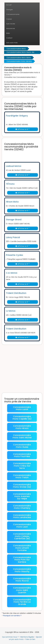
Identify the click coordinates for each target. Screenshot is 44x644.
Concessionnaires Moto (16, 49)
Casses (9, 19)
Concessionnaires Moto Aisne (19, 58)
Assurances (11, 29)
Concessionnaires (13, 14)
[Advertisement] (24, 155)
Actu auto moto (12, 43)
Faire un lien (30, 639)
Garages (10, 10)
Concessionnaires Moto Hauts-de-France (21, 52)
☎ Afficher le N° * (23, 129)
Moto (8, 33)
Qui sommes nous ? (10, 637)
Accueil (9, 5)
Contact (9, 38)
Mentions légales (27, 637)
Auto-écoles (11, 24)
